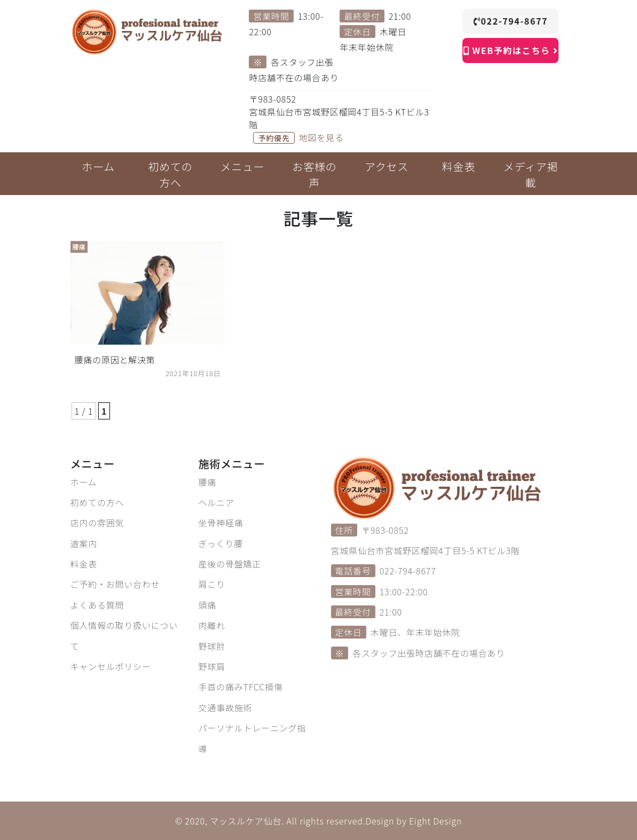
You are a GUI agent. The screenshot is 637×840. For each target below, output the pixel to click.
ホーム (84, 482)
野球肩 (212, 666)
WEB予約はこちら (511, 50)
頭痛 (208, 605)
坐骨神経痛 (221, 523)
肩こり (212, 584)
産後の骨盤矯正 (230, 564)
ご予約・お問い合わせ (115, 584)
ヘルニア (217, 502)
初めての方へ (97, 502)
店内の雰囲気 (97, 523)
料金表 (84, 564)
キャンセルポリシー (111, 666)
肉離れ (212, 625)
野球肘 (212, 646)
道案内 (84, 543)
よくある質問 (97, 605)
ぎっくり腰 (221, 543)
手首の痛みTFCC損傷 (241, 687)
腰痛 (208, 482)
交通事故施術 (226, 707)
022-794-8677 (511, 21)
